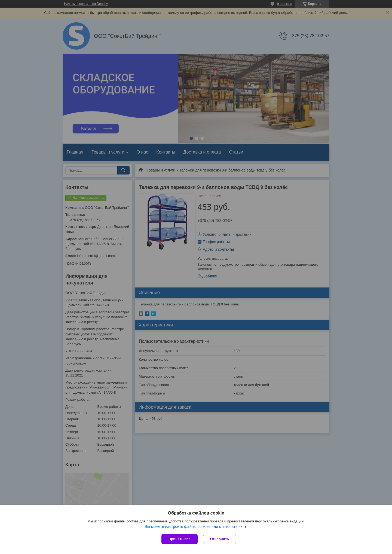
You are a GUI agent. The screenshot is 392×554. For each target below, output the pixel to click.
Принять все (180, 539)
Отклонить (220, 539)
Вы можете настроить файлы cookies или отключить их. (194, 527)
